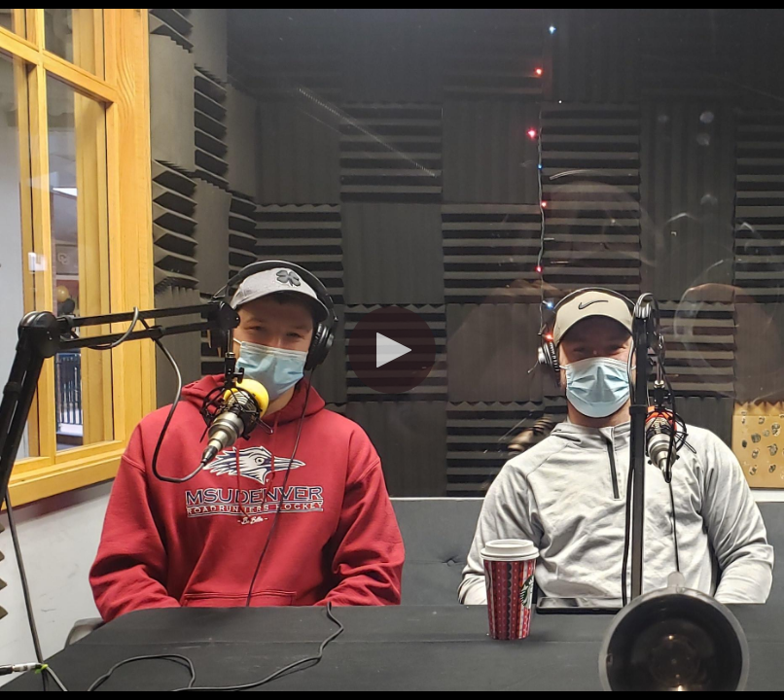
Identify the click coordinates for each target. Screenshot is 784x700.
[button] (392, 350)
